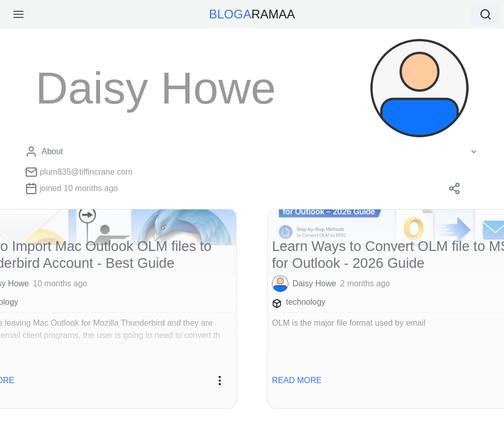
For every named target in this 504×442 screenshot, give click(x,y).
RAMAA (252, 14)
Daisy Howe (314, 283)
